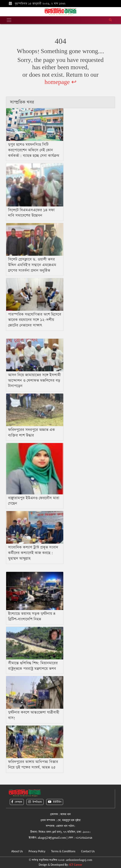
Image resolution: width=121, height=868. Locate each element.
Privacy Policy (37, 851)
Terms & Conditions (63, 851)
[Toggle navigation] (9, 20)
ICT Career (76, 865)
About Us (17, 851)
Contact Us (88, 851)
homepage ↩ (60, 82)
